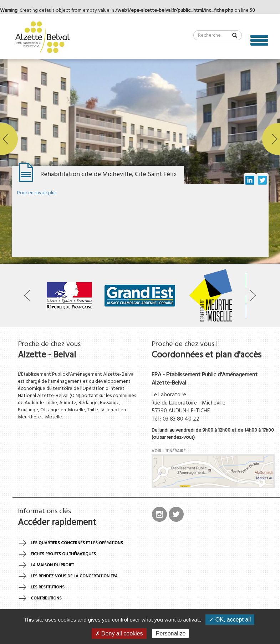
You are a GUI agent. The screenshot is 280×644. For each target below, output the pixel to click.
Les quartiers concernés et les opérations (77, 543)
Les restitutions (48, 587)
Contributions (46, 598)
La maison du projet (52, 565)
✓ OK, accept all (230, 620)
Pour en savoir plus (37, 193)
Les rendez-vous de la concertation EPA (74, 576)
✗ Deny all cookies (119, 633)
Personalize (171, 633)
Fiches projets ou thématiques (63, 554)
